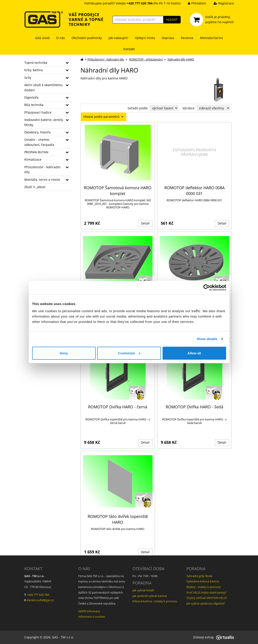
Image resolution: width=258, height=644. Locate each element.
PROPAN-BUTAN (36, 152)
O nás (61, 38)
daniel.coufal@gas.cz (40, 600)
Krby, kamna (34, 70)
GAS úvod (42, 38)
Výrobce (189, 108)
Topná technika (36, 63)
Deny (64, 353)
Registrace (220, 3)
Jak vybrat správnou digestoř (205, 603)
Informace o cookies (92, 617)
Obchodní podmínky (87, 38)
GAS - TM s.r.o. (63, 637)
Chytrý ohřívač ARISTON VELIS (206, 598)
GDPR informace (89, 611)
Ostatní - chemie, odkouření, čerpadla (39, 142)
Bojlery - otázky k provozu (204, 587)
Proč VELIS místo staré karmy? (206, 592)
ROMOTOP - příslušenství (146, 59)
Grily (28, 78)
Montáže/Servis (212, 38)
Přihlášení (194, 3)
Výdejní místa (145, 38)
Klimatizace (33, 159)
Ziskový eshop (214, 637)
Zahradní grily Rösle (199, 576)
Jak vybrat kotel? (143, 590)
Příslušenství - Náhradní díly (42, 169)
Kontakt (129, 49)
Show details (207, 339)
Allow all (194, 353)
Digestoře (31, 97)
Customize (129, 353)
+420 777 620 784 (38, 595)
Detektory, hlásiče (37, 132)
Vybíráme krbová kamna (203, 581)
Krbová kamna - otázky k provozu (155, 601)
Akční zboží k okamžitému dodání (43, 87)
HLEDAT (172, 20)
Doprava (168, 38)
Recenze (187, 38)
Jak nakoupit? (118, 38)
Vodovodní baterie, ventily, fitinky (44, 122)
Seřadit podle (138, 108)
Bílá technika (34, 105)
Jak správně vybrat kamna (150, 596)
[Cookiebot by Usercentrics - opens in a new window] (207, 288)
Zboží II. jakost (35, 187)
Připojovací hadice (38, 112)
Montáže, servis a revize (42, 180)
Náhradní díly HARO (181, 59)
